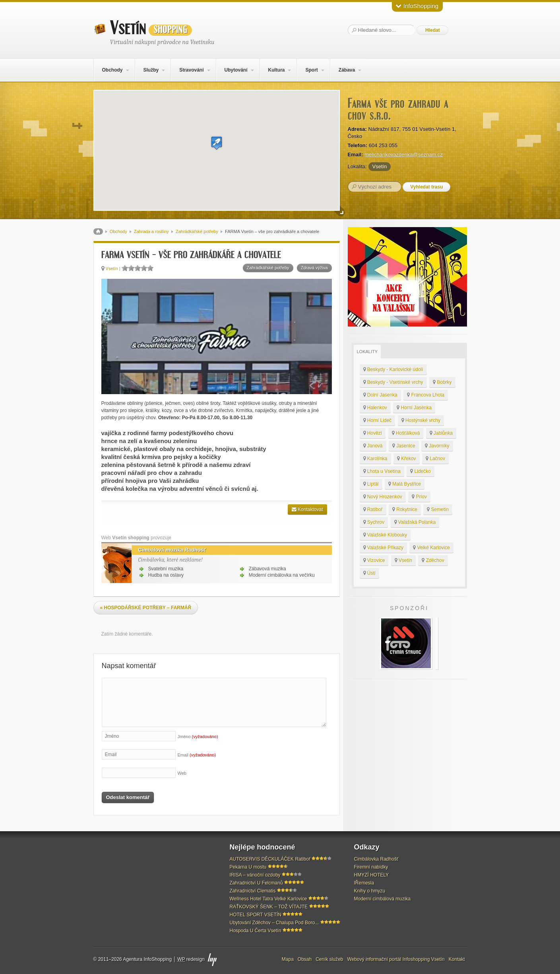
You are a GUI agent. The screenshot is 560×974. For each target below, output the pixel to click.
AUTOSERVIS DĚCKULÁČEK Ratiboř (270, 859)
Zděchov (433, 560)
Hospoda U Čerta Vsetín (256, 931)
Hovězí (373, 433)
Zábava (347, 70)
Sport (311, 70)
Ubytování (236, 70)
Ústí (370, 573)
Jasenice (404, 446)
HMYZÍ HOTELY (372, 875)
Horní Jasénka (414, 408)
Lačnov (435, 459)
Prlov (419, 497)
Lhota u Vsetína (382, 471)
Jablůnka (441, 433)
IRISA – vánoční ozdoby (255, 875)
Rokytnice (405, 509)
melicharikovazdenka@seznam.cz (404, 155)
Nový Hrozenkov (383, 497)
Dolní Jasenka (380, 395)
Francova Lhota (426, 395)
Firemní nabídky (371, 867)
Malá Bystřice (405, 484)
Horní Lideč (378, 420)
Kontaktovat (307, 509)
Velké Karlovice (431, 548)
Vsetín (151, 28)
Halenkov (375, 408)
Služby (151, 70)
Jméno (198, 737)
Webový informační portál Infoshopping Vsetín (396, 959)
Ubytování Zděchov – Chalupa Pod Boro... (274, 923)
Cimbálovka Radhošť (376, 859)
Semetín (438, 509)
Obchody (112, 70)
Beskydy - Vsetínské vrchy (393, 382)
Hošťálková (406, 433)
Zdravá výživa (314, 268)
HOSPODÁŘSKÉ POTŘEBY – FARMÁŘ (146, 608)
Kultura (276, 70)
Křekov (407, 459)
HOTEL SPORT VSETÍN (256, 915)
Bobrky (442, 382)
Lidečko (420, 471)
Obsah (305, 959)
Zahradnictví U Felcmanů (256, 883)
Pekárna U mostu (248, 867)
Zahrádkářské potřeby (197, 231)
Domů (98, 231)
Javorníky (437, 446)
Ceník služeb (329, 959)
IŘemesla (364, 883)
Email (197, 755)
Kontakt (457, 959)
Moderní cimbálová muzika (383, 899)
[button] (217, 143)
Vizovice (374, 560)
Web (182, 773)
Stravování (191, 70)
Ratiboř (373, 509)
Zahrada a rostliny (151, 231)
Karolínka (375, 459)
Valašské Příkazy (383, 548)
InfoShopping (417, 6)
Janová (373, 446)
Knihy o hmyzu (370, 891)
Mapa (288, 959)
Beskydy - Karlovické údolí (393, 369)
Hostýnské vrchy (421, 420)
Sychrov (374, 522)
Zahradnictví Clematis (253, 891)
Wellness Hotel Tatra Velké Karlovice (268, 899)
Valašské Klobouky (385, 535)
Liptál (371, 484)
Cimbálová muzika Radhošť (169, 550)
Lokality (367, 352)
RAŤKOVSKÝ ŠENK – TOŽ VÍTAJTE (269, 907)
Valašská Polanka (415, 522)
